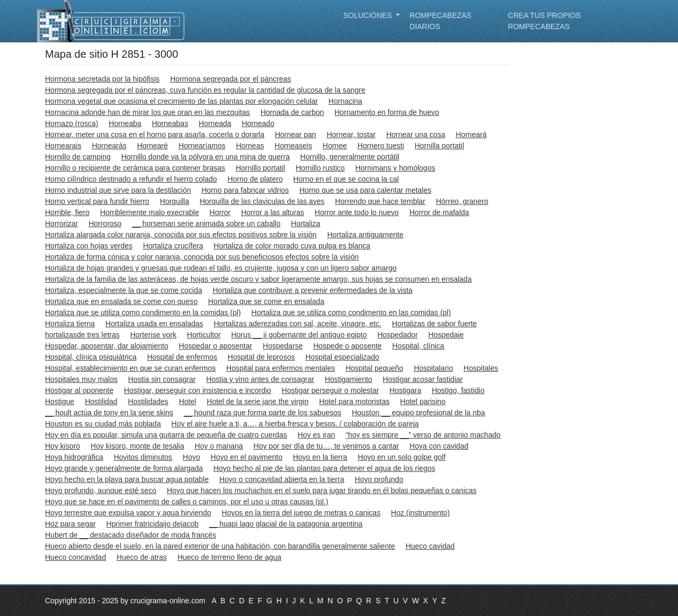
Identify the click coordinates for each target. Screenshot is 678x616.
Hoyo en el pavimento (247, 457)
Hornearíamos (202, 146)
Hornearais (63, 146)
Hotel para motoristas (354, 401)
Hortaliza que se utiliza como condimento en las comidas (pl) (351, 313)
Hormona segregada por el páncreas (230, 79)
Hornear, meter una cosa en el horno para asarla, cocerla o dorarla (155, 135)
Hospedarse (283, 346)
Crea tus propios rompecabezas (544, 21)
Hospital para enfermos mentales (280, 368)
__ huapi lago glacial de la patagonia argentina (286, 524)
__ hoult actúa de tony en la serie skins (109, 413)
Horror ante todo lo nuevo (357, 212)
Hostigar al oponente (79, 390)
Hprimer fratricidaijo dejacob (153, 524)
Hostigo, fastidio (458, 390)
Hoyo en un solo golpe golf (402, 457)
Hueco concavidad (75, 557)
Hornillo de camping (78, 157)
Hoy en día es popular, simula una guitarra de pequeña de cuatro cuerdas (166, 435)
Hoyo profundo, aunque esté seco (101, 490)
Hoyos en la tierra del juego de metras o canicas (301, 513)
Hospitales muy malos (81, 379)
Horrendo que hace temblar (380, 201)
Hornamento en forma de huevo (387, 112)
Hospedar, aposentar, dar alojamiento (107, 346)
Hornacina (345, 101)
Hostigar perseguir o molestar (331, 390)
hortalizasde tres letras (82, 335)
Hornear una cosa (416, 135)
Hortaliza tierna (70, 324)
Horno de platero (255, 179)
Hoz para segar (70, 524)
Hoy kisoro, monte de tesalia (137, 446)
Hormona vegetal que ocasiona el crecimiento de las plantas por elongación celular (181, 101)
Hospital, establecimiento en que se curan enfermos (130, 368)
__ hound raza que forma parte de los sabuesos (262, 413)
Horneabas (170, 123)
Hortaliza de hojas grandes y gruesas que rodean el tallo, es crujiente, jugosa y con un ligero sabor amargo (221, 268)
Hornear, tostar (351, 135)
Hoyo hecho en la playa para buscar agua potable (127, 479)
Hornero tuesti (381, 146)
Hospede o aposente (347, 346)
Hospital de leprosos (261, 357)
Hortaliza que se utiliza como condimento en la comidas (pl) (143, 313)
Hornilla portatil (439, 146)
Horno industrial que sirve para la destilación (118, 190)
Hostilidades (148, 401)
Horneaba (125, 123)
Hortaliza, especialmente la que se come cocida (124, 290)
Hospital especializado (342, 357)
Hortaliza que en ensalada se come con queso (121, 301)
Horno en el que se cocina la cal (346, 179)
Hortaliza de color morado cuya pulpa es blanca (292, 246)
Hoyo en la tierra (320, 457)
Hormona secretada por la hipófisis (102, 79)
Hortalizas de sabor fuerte (434, 324)
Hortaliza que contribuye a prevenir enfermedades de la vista (312, 290)
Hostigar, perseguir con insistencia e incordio (198, 390)
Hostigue (60, 401)
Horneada (215, 123)
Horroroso (105, 224)
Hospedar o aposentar (216, 346)
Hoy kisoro (63, 446)
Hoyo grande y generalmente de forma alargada (124, 468)
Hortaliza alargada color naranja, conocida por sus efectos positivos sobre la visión (181, 235)
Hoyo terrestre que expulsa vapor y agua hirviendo (128, 513)
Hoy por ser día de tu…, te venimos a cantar (327, 446)
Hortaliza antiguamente (365, 235)
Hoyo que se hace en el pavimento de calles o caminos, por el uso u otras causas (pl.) (187, 502)
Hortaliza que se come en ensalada (266, 301)
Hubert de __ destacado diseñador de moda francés (131, 535)
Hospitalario (433, 368)
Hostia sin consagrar (162, 379)
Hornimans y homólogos (395, 168)
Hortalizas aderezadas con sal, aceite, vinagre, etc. (297, 324)
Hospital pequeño (374, 368)
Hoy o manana (219, 446)
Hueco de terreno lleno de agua (229, 557)
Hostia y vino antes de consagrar (260, 379)
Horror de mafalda (439, 212)
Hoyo (191, 457)
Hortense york (153, 335)
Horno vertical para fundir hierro (97, 201)
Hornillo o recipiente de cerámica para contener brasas (135, 168)
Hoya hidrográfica (74, 457)
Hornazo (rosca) (72, 123)
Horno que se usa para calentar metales (365, 190)
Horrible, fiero (67, 212)
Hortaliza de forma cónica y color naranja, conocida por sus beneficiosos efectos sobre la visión (202, 257)
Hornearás (109, 146)
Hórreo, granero (462, 201)
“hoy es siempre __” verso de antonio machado (423, 435)
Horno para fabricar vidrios (245, 190)
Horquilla (175, 201)
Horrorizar (61, 224)
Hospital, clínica (418, 346)
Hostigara (405, 390)
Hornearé (153, 146)
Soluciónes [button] (369, 15)
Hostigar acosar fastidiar (423, 379)
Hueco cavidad (430, 546)
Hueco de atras (142, 557)
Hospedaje (446, 335)
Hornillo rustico (320, 168)
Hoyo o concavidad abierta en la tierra (282, 479)
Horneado (258, 123)
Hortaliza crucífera (173, 246)
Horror (220, 212)
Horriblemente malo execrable (150, 212)
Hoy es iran (316, 435)
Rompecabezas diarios (440, 21)
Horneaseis (293, 146)
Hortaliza (305, 224)
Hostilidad (101, 401)
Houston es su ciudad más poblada (103, 424)
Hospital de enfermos (182, 357)
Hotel (188, 401)
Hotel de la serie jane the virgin (257, 401)
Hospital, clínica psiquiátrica (91, 357)
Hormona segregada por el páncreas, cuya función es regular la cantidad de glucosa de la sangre (205, 90)
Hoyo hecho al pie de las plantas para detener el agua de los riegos (324, 468)
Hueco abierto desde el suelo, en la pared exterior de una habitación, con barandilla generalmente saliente (220, 546)
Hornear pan (296, 135)
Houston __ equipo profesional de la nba (418, 413)
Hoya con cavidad (439, 446)
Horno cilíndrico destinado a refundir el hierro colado (131, 179)
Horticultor (204, 335)
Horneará (471, 135)
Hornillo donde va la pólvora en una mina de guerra (206, 157)
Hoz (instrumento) (420, 513)
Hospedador (397, 335)
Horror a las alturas (273, 212)
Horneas (250, 146)
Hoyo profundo (379, 479)
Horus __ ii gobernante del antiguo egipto (299, 335)
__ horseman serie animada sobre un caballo (206, 224)
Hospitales (481, 368)
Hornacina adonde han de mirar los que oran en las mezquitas (148, 112)
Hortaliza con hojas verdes (89, 246)
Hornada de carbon (292, 112)
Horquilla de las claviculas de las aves (262, 201)
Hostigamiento (349, 379)
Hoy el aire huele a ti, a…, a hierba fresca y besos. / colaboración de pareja (295, 424)
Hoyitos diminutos (143, 457)
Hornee (335, 146)
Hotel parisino (423, 401)
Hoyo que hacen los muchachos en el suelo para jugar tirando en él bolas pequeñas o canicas (322, 490)
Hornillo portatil (260, 168)
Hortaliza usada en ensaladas (154, 324)
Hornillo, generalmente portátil (350, 157)
